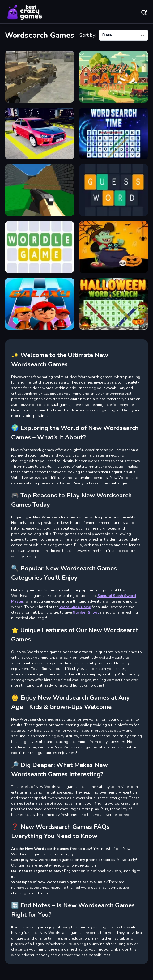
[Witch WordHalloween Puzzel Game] (114, 247)
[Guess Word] (114, 190)
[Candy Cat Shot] (114, 77)
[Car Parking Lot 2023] (40, 134)
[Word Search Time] (114, 134)
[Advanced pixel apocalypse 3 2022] (40, 190)
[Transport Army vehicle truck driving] (40, 77)
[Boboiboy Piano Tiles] (40, 304)
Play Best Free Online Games (25, 12)
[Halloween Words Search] (114, 304)
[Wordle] (40, 247)
